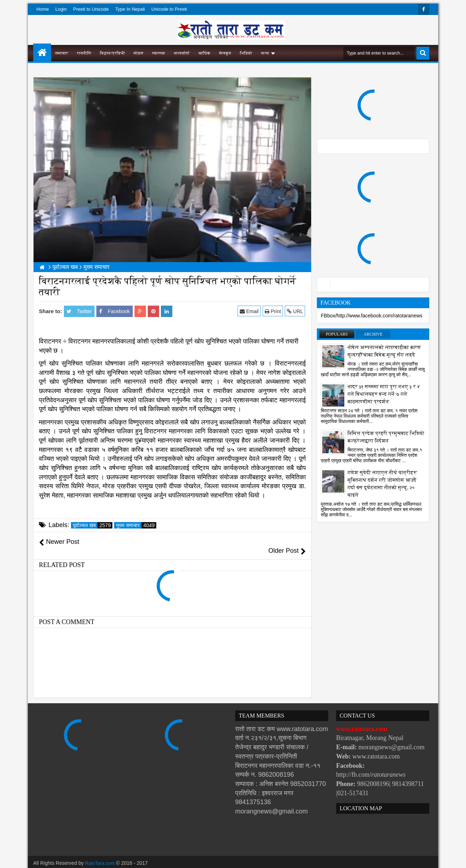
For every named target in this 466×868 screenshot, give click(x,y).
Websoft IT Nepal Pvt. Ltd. (94, 861)
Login (61, 9)
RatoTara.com (101, 854)
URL (296, 311)
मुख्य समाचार (136, 525)
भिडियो (246, 53)
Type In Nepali (130, 9)
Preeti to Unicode (91, 9)
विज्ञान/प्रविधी (113, 53)
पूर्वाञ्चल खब (93, 525)
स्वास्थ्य (159, 53)
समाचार (62, 53)
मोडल (139, 53)
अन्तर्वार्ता (182, 53)
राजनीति (84, 53)
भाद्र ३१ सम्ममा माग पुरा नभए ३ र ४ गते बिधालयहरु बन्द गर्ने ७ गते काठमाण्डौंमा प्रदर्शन (384, 394)
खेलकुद (225, 53)
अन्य (265, 53)
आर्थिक (204, 53)
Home (43, 9)
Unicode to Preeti (169, 9)
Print (273, 311)
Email (250, 311)
